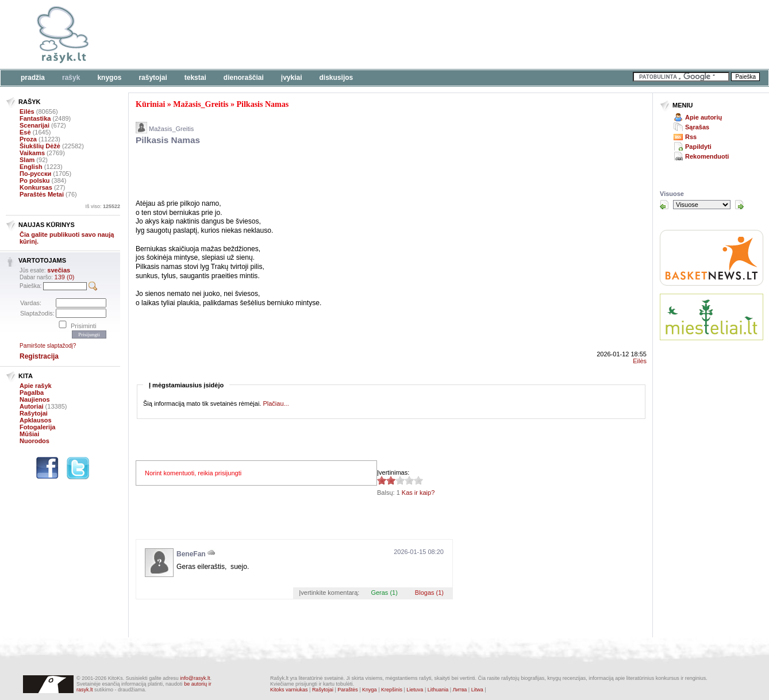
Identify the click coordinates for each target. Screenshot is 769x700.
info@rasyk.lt (195, 678)
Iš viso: (103, 206)
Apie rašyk (36, 386)
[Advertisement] (353, 34)
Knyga (370, 690)
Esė (25, 132)
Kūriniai (150, 104)
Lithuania (438, 690)
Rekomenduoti (707, 156)
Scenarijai (34, 125)
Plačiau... (276, 403)
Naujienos (35, 399)
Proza (28, 139)
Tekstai (195, 78)
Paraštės (348, 690)
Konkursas (36, 187)
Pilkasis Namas (263, 104)
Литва (460, 690)
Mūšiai (29, 434)
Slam (27, 160)
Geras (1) (384, 593)
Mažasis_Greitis (201, 104)
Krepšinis (392, 690)
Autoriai (32, 406)
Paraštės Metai (42, 194)
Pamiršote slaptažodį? (48, 346)
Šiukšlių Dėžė (40, 146)
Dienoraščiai (244, 78)
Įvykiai (292, 78)
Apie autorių (703, 117)
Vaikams (32, 153)
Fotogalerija (37, 427)
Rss (691, 137)
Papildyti (698, 147)
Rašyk (71, 78)
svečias (59, 270)
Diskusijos (337, 78)
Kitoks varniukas (289, 690)
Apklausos (36, 420)
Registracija (39, 356)
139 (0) (65, 277)
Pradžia (33, 78)
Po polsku (35, 180)
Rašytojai (153, 78)
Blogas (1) (429, 593)
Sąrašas (697, 127)
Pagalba (32, 393)
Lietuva (415, 690)
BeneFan (191, 554)
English (31, 167)
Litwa (477, 690)
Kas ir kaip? (418, 493)
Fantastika (35, 118)
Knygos (109, 78)
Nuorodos (34, 441)
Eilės (27, 111)
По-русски (35, 174)
